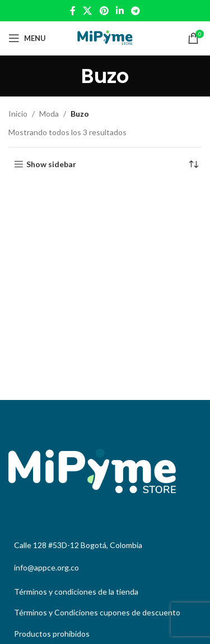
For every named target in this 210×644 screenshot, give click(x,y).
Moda (49, 114)
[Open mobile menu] (27, 38)
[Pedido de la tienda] (193, 164)
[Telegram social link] (135, 11)
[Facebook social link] (73, 11)
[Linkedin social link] (120, 11)
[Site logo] (105, 37)
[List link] (105, 592)
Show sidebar (51, 164)
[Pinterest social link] (104, 11)
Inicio (18, 114)
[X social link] (88, 11)
